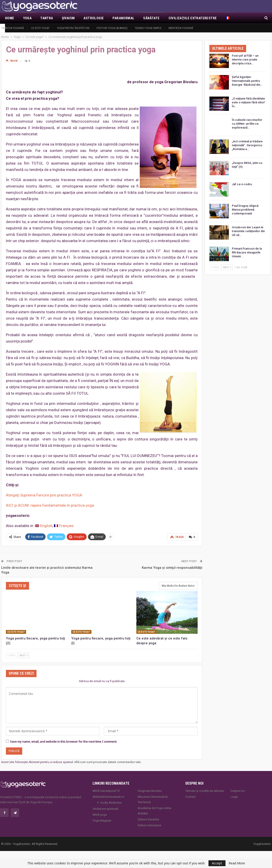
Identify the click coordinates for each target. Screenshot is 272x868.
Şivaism (68, 18)
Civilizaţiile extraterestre (193, 18)
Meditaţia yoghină (181, 28)
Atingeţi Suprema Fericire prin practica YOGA (44, 495)
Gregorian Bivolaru (150, 791)
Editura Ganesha (148, 819)
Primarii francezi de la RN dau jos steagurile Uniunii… (247, 252)
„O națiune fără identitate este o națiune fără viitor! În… (249, 102)
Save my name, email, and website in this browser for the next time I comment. (64, 741)
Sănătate (151, 18)
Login (234, 796)
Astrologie (94, 18)
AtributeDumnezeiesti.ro (108, 796)
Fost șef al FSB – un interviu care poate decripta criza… (245, 60)
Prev (12, 655)
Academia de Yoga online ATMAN (154, 811)
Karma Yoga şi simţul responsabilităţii (172, 567)
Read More (237, 863)
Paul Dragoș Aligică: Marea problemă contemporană (245, 210)
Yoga (27, 18)
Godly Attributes (111, 802)
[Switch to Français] (64, 526)
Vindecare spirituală (105, 808)
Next (24, 655)
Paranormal (123, 18)
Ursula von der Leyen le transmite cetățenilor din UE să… (248, 231)
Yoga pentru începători (73, 28)
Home (10, 18)
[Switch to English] (44, 526)
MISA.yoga (100, 814)
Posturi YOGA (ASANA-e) (112, 28)
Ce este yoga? (40, 28)
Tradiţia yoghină (13, 28)
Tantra (47, 18)
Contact (190, 796)
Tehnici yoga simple (148, 28)
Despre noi (238, 791)
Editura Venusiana (149, 825)
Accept (217, 863)
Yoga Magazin (102, 820)
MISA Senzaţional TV (106, 791)
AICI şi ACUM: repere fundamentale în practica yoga (50, 505)
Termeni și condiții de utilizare (205, 791)
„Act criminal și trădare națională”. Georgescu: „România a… (247, 145)
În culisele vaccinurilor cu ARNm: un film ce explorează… (247, 124)
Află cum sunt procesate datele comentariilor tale (107, 762)
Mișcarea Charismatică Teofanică (153, 799)
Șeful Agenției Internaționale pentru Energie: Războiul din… (247, 81)
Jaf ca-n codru (242, 184)
